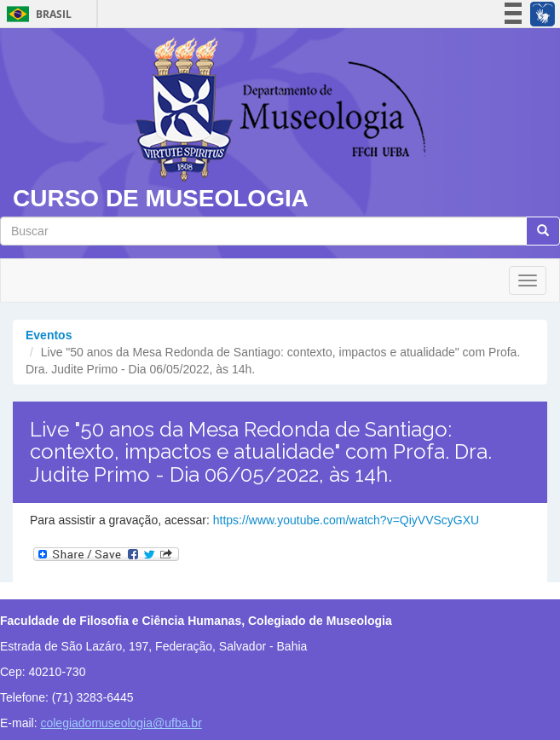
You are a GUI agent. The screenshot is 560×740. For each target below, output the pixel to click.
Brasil (36, 14)
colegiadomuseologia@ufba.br (121, 723)
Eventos (49, 335)
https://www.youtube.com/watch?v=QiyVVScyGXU (346, 520)
